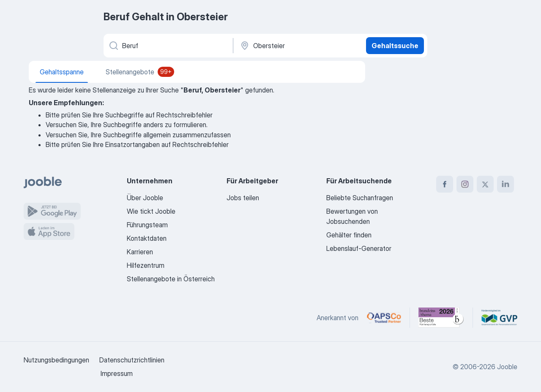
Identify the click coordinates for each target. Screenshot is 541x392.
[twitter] (485, 184)
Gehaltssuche (395, 46)
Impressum (117, 373)
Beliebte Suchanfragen (360, 198)
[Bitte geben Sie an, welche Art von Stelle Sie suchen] (168, 46)
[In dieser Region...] (299, 46)
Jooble (507, 367)
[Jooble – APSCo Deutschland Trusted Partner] (384, 318)
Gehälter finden (349, 235)
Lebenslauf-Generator (359, 248)
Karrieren (140, 252)
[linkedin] (505, 184)
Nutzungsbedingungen (56, 360)
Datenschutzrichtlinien (132, 360)
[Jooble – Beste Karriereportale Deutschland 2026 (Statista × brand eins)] (441, 318)
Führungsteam (147, 225)
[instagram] (465, 184)
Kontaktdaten (147, 238)
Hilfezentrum (146, 265)
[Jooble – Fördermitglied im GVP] (499, 318)
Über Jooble (145, 198)
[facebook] (445, 184)
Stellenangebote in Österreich (171, 279)
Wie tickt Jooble (151, 211)
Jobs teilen (243, 198)
